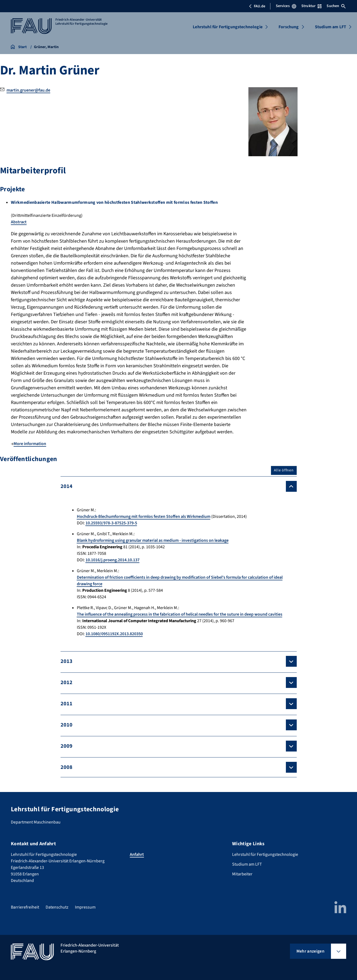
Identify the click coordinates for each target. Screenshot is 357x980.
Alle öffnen (284, 470)
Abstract (19, 222)
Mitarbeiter (242, 874)
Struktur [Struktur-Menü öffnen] (311, 6)
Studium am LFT (331, 27)
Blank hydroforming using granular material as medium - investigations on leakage (153, 540)
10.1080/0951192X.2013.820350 (114, 634)
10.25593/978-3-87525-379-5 (111, 523)
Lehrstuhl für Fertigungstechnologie (228, 27)
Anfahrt (137, 854)
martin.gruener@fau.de (28, 90)
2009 (67, 746)
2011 (67, 704)
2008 (67, 767)
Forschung (289, 27)
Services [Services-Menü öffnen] (286, 6)
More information (30, 444)
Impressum (85, 907)
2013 (67, 661)
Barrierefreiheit (25, 907)
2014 (67, 486)
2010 (67, 725)
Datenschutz (57, 907)
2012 (67, 682)
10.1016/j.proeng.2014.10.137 (113, 560)
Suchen (336, 6)
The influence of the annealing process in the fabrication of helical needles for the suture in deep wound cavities (180, 614)
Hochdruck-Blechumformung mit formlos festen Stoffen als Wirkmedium (144, 516)
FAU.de (257, 6)
